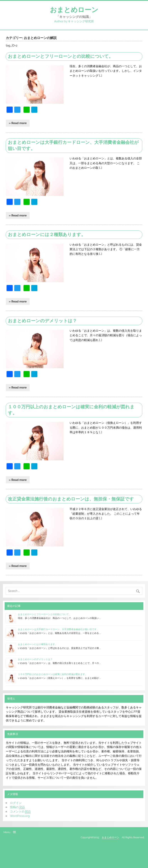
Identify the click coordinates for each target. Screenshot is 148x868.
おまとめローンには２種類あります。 (47, 235)
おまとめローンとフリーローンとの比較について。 (61, 56)
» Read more (18, 123)
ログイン (16, 803)
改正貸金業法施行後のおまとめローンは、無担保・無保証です (71, 499)
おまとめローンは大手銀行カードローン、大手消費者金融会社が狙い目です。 (58, 629)
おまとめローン (74, 10)
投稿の (17, 807)
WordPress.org (20, 816)
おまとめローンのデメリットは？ (42, 321)
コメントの (20, 812)
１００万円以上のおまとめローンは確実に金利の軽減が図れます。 (53, 674)
